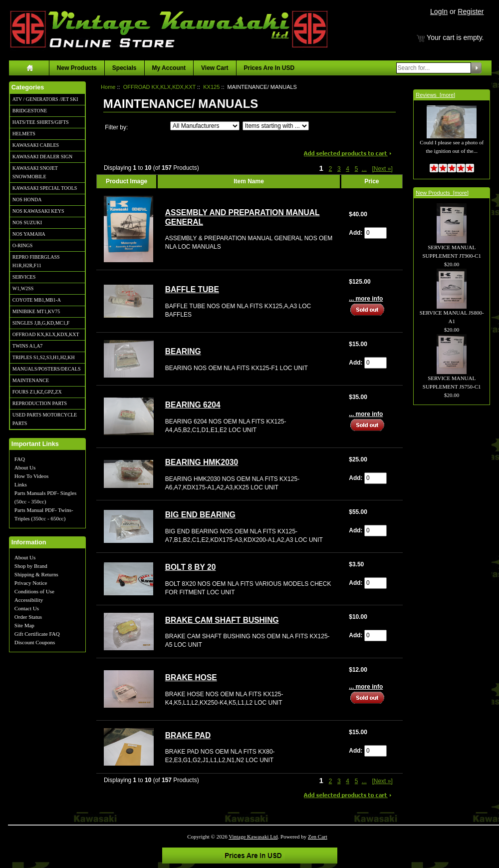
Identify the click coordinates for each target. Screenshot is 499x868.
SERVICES (24, 277)
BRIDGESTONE (30, 111)
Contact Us (27, 608)
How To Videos (31, 476)
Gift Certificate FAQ (37, 634)
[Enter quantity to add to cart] (375, 233)
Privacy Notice (31, 583)
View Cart (215, 68)
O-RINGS (23, 245)
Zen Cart (318, 837)
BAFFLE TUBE (192, 289)
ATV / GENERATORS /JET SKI (45, 99)
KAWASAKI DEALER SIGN (42, 157)
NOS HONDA (27, 200)
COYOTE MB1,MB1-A (37, 300)
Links (21, 484)
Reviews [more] (435, 95)
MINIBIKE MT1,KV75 (36, 311)
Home (108, 87)
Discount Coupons (35, 642)
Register (471, 11)
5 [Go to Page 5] (357, 169)
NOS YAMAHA (29, 234)
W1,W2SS (23, 288)
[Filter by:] (205, 126)
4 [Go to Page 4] (348, 169)
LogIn (439, 11)
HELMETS (24, 134)
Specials (125, 68)
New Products (77, 68)
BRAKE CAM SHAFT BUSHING (222, 620)
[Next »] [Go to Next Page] (382, 169)
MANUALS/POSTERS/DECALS (47, 369)
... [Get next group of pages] (364, 169)
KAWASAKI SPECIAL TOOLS (45, 188)
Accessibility (29, 600)
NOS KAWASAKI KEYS (38, 211)
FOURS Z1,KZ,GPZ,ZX (37, 392)
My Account (169, 68)
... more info (366, 299)
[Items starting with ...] (276, 126)
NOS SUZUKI (27, 222)
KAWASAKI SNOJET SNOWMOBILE (35, 172)
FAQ (20, 459)
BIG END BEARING (200, 515)
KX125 (211, 87)
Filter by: (116, 127)
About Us (25, 467)
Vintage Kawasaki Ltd (253, 837)
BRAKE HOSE (191, 677)
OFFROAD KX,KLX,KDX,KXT (46, 334)
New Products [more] (442, 193)
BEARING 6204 (193, 405)
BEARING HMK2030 (202, 462)
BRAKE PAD (188, 735)
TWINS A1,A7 (28, 346)
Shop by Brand (31, 566)
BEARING (183, 351)
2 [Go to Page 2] (331, 169)
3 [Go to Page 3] (339, 169)
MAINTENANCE (31, 380)
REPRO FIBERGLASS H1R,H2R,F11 (36, 261)
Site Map (24, 625)
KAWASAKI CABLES (36, 145)
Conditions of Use (34, 591)
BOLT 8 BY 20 (191, 567)
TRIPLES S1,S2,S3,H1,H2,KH (44, 357)
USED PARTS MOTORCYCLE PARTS (45, 419)
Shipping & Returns (36, 574)
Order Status (28, 617)
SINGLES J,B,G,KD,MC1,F (41, 323)
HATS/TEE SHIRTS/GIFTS (41, 122)
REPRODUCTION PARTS (40, 403)
